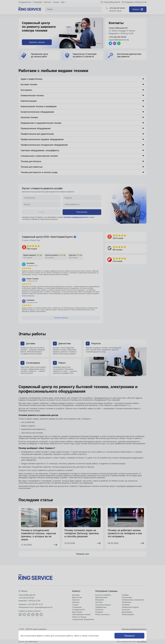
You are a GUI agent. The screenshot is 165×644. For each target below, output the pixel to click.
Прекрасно (129, 636)
